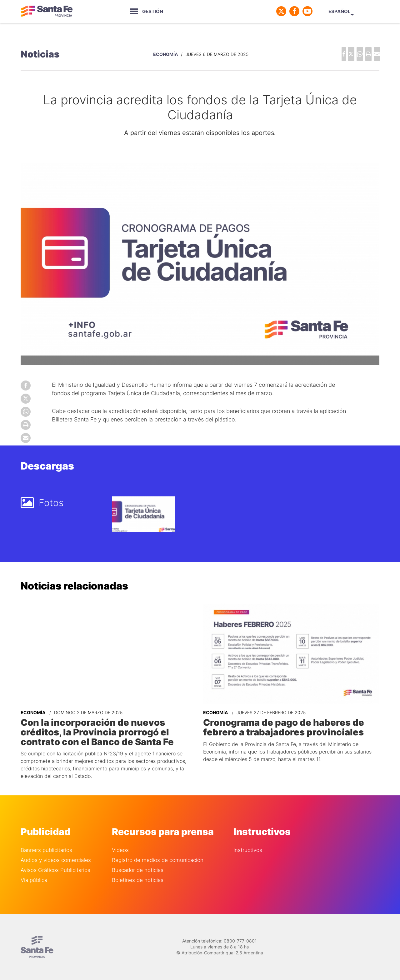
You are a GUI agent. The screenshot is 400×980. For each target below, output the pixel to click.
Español (361, 11)
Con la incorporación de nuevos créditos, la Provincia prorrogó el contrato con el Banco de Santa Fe (107, 725)
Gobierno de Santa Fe (49, 11)
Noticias (40, 52)
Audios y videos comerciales (56, 851)
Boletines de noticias (138, 871)
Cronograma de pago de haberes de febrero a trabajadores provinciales (287, 721)
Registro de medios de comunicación (158, 851)
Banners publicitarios (46, 841)
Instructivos (248, 841)
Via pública (34, 871)
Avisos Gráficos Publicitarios (55, 861)
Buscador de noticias (138, 861)
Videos (120, 841)
